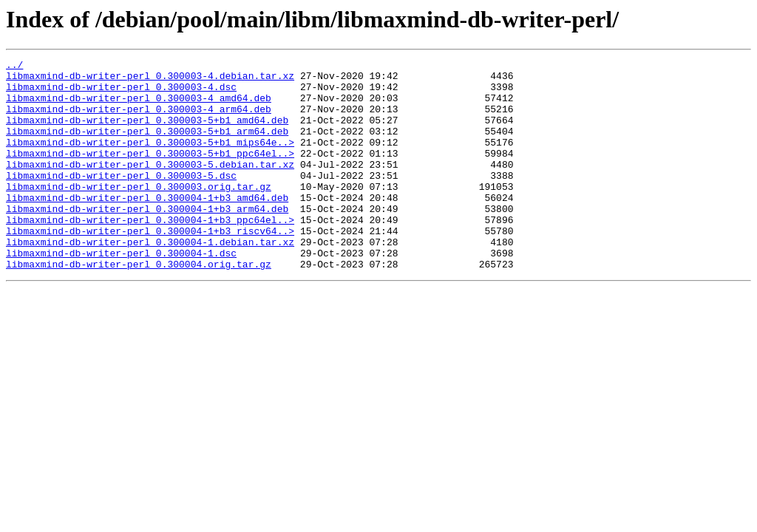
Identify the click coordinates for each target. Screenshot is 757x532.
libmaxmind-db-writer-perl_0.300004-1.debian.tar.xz (150, 279)
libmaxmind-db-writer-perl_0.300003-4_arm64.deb (139, 120)
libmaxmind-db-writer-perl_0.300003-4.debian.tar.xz (150, 80)
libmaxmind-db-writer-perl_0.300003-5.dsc (121, 199)
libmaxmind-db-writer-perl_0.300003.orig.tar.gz (139, 213)
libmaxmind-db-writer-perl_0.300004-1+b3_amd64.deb (147, 226)
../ (14, 66)
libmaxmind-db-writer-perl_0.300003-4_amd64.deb (139, 106)
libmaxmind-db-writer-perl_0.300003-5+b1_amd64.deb (147, 133)
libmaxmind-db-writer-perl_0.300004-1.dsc (121, 293)
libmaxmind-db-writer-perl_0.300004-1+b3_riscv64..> (150, 266)
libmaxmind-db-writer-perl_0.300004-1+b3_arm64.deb (147, 239)
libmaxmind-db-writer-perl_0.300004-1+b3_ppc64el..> (150, 253)
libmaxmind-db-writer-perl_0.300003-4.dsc (121, 93)
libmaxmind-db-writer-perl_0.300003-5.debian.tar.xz (150, 186)
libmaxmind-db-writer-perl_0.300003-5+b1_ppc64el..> (150, 173)
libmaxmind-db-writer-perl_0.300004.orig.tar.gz (139, 306)
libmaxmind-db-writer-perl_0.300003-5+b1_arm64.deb (147, 146)
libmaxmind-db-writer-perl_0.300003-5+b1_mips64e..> (150, 160)
